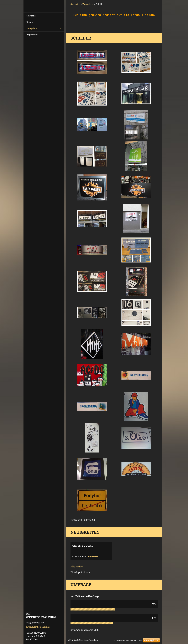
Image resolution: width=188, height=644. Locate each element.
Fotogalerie (32, 28)
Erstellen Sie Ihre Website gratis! (128, 640)
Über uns (31, 22)
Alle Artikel (77, 566)
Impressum (32, 35)
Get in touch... (83, 546)
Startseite (31, 16)
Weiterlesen (93, 557)
